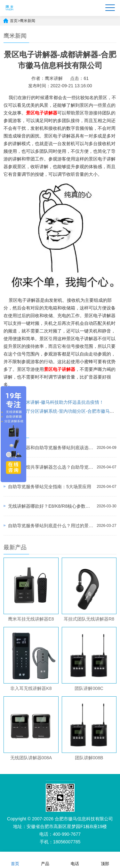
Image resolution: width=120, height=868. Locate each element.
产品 (45, 860)
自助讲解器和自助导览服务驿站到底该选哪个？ (51, 448)
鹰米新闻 (28, 21)
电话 (75, 860)
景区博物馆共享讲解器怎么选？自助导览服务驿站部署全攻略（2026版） (51, 467)
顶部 (105, 860)
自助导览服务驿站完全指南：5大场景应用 (50, 487)
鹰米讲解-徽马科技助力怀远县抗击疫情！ (63, 402)
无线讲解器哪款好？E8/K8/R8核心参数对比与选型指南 (51, 506)
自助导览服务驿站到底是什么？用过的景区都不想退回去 (51, 526)
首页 (14, 21)
